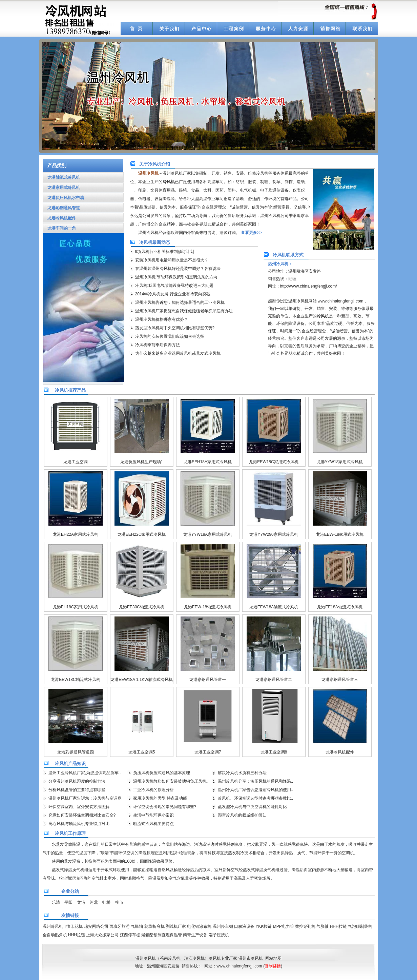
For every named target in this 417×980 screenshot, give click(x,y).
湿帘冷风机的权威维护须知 (242, 815)
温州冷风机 (53, 926)
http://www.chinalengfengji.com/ (309, 286)
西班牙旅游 (120, 926)
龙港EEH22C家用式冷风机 (142, 534)
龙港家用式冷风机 (61, 188)
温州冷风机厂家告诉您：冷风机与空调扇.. (86, 798)
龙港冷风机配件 (59, 218)
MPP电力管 (284, 926)
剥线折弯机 (154, 926)
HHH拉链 (338, 926)
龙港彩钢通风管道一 (208, 680)
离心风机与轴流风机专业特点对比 (79, 824)
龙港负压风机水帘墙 (64, 198)
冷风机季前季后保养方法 (158, 345)
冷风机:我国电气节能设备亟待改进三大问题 (174, 286)
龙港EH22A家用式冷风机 (76, 534)
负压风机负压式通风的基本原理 (162, 773)
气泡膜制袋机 (360, 926)
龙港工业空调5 (142, 752)
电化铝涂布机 (199, 926)
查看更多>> (251, 233)
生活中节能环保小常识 (153, 815)
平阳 (68, 902)
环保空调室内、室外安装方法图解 (79, 807)
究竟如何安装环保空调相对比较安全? (82, 815)
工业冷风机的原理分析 (153, 790)
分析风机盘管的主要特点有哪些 (77, 790)
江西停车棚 (130, 935)
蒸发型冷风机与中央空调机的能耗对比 (252, 807)
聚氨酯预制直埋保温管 (162, 935)
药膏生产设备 (195, 935)
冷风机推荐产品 (70, 390)
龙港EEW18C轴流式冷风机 (75, 680)
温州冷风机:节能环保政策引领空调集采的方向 (176, 277)
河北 (94, 902)
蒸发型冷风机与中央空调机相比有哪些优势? (175, 328)
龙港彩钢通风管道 (61, 208)
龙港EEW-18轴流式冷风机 (208, 607)
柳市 (119, 902)
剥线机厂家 (176, 926)
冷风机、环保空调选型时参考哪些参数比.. (256, 798)
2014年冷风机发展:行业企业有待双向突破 (173, 294)
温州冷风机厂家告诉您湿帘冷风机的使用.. (256, 790)
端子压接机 (219, 935)
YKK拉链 (264, 926)
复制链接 (273, 966)
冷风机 (215, 958)
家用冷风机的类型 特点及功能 (160, 798)
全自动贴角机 (55, 935)
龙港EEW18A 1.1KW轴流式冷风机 (141, 680)
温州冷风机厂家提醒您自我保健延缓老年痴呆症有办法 (184, 311)
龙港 (81, 902)
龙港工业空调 (76, 462)
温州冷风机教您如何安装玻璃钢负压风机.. (171, 781)
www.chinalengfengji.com (341, 301)
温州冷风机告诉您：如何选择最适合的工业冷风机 (180, 302)
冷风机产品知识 (70, 763)
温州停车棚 (223, 926)
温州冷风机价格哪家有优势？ (162, 319)
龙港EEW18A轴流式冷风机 (274, 607)
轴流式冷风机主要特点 (153, 824)
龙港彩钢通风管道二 (274, 680)
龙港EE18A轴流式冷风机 (340, 607)
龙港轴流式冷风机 (61, 177)
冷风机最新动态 (155, 242)
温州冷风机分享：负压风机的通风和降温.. (256, 781)
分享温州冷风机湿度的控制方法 (77, 781)
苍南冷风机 (170, 958)
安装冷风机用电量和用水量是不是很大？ (172, 260)
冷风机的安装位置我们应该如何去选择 (170, 336)
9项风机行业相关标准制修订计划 (165, 252)
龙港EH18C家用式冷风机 (76, 607)
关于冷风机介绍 (155, 164)
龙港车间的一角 (59, 228)
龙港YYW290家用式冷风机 (274, 534)
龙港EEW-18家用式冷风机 (340, 534)
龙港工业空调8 (274, 752)
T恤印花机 (73, 926)
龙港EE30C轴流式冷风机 (142, 607)
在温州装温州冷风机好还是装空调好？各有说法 (178, 269)
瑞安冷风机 (194, 958)
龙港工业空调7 (208, 752)
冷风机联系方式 (288, 255)
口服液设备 (244, 926)
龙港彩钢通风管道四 (76, 752)
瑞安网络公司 (96, 926)
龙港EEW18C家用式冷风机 (274, 462)
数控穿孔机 (305, 926)
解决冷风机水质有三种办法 (242, 773)
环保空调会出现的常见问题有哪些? (165, 807)
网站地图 (273, 958)
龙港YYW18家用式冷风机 (340, 462)
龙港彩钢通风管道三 (340, 680)
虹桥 (106, 902)
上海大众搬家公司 (102, 935)
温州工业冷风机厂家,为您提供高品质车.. (85, 773)
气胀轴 (137, 926)
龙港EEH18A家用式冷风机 (208, 462)
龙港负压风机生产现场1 (142, 462)
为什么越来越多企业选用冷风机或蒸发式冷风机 (178, 353)
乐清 (56, 902)
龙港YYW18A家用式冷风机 (208, 534)
